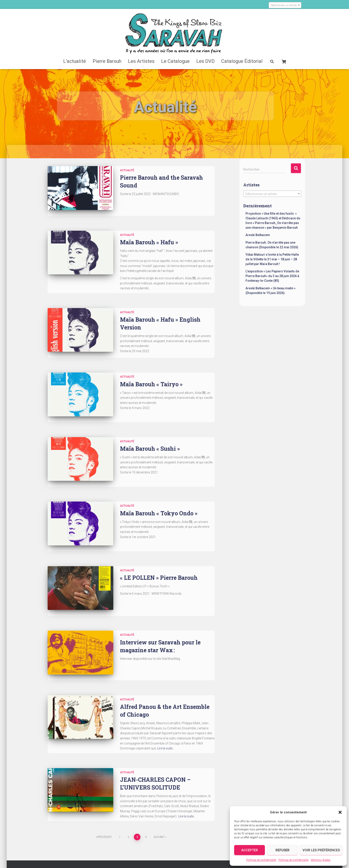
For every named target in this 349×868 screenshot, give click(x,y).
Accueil (72, 836)
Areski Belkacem (258, 235)
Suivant (159, 800)
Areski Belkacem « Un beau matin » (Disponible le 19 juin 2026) (271, 291)
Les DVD (205, 61)
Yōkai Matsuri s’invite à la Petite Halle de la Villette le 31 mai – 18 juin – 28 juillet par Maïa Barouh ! (272, 259)
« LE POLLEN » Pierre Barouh (159, 552)
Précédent (104, 800)
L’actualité (75, 61)
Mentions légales (321, 860)
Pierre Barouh (107, 61)
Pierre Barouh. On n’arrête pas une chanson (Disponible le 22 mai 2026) (272, 245)
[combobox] (285, 5)
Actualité (127, 170)
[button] (340, 812)
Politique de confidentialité (261, 860)
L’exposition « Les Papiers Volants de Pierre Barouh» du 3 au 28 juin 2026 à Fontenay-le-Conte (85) (272, 276)
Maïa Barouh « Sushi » (150, 435)
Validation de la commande (98, 847)
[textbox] (285, 5)
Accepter (250, 850)
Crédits (131, 847)
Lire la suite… (166, 712)
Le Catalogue (175, 61)
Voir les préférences (321, 850)
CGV (204, 847)
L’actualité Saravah (102, 836)
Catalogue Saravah (139, 836)
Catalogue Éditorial (242, 61)
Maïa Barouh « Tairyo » (151, 376)
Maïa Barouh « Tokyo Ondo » (159, 494)
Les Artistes (141, 61)
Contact (152, 847)
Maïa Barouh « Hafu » (149, 236)
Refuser (283, 850)
